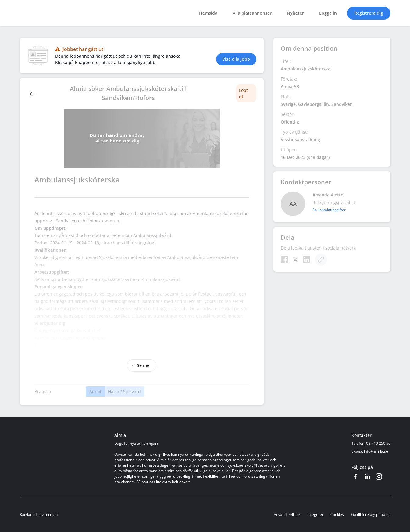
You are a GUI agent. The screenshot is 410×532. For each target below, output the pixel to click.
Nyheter (295, 13)
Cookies (337, 514)
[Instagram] (379, 476)
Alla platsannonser (252, 13)
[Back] (33, 93)
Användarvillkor (287, 514)
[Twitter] (295, 260)
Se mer (142, 365)
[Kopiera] (321, 260)
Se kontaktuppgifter (329, 210)
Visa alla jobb (236, 59)
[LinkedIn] (306, 260)
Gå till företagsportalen (371, 514)
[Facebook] (284, 260)
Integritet (315, 514)
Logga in (328, 13)
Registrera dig (369, 13)
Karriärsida (29, 514)
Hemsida (208, 13)
